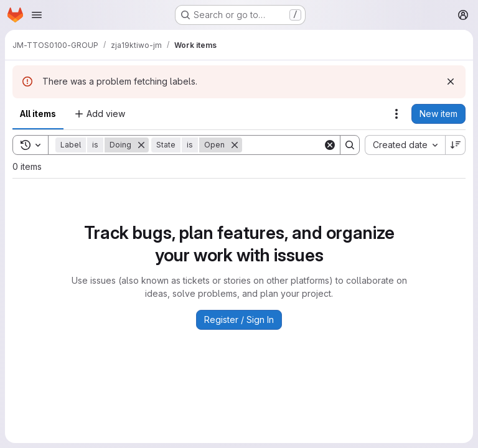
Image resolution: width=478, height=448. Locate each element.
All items (38, 114)
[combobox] (405, 145)
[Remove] (141, 145)
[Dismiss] (451, 82)
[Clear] (330, 145)
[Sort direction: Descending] (456, 145)
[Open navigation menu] (37, 15)
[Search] (319, 145)
